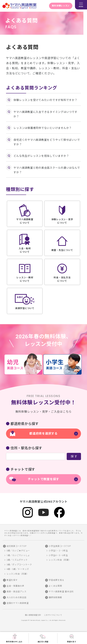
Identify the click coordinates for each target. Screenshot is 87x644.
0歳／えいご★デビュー (18, 551)
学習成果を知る (56, 580)
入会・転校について (25, 243)
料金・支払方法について (62, 272)
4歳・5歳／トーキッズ (18, 569)
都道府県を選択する (43, 434)
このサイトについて (53, 615)
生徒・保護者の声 (15, 586)
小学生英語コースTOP (60, 546)
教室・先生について (62, 243)
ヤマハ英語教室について (25, 214)
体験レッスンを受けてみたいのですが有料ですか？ (45, 100)
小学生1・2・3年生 (58, 551)
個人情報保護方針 (33, 615)
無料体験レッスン (61, 6)
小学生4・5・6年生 (58, 555)
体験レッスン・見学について (62, 214)
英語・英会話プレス (17, 592)
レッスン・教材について (25, 272)
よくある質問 (55, 586)
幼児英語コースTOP (17, 546)
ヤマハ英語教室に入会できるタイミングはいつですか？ (45, 114)
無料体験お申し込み (14, 638)
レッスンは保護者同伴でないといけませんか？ (43, 128)
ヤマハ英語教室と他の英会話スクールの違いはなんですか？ (47, 170)
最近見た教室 (43, 638)
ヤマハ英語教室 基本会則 (61, 592)
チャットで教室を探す (44, 479)
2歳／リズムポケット (17, 560)
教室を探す (72, 638)
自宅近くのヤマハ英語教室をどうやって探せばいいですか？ (47, 142)
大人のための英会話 (17, 597)
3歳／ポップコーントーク (19, 565)
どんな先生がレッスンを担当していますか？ (41, 156)
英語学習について (25, 301)
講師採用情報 (55, 597)
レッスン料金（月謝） (18, 574)
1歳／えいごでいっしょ (18, 555)
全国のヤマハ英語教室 (18, 603)
